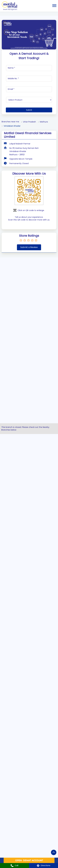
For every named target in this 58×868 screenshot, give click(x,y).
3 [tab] (37, 671)
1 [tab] (30, 671)
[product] (29, 100)
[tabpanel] (29, 628)
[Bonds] (29, 472)
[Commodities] (29, 399)
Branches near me (10, 122)
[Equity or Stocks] (29, 278)
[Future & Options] (29, 302)
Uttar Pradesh (29, 122)
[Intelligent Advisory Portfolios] (29, 496)
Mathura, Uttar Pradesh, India (18, 770)
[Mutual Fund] (29, 375)
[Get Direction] (35, 769)
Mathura (44, 122)
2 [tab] (34, 671)
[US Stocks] (29, 326)
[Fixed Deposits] (29, 544)
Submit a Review (29, 247)
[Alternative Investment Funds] (29, 351)
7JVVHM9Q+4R (11, 767)
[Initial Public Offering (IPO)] (29, 447)
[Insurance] (29, 520)
